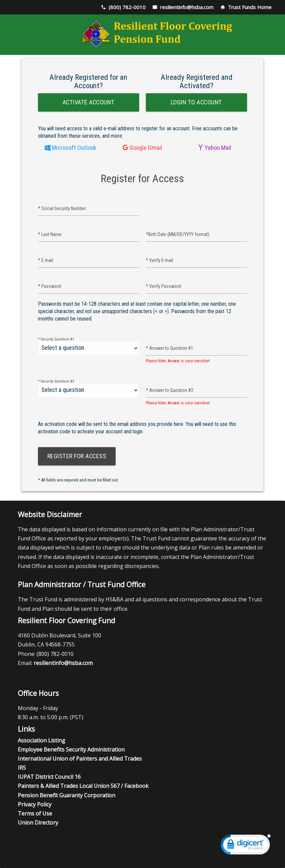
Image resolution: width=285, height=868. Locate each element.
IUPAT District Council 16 (49, 777)
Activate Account (89, 102)
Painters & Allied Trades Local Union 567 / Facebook (83, 786)
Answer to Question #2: (170, 390)
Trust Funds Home (250, 7)
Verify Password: (164, 286)
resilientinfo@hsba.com (187, 7)
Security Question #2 (56, 381)
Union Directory (38, 823)
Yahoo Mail (217, 148)
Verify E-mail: (160, 260)
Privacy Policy (35, 804)
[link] (246, 846)
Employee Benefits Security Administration (71, 749)
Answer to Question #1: (170, 348)
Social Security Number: (62, 208)
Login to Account (196, 102)
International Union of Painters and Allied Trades (80, 759)
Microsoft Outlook (73, 148)
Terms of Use (35, 813)
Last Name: (50, 234)
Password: (50, 286)
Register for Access (77, 456)
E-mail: (46, 260)
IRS (22, 768)
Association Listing (42, 740)
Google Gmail (145, 148)
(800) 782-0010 (127, 7)
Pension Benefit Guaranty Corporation (67, 795)
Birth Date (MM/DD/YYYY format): (178, 234)
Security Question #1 (56, 339)
